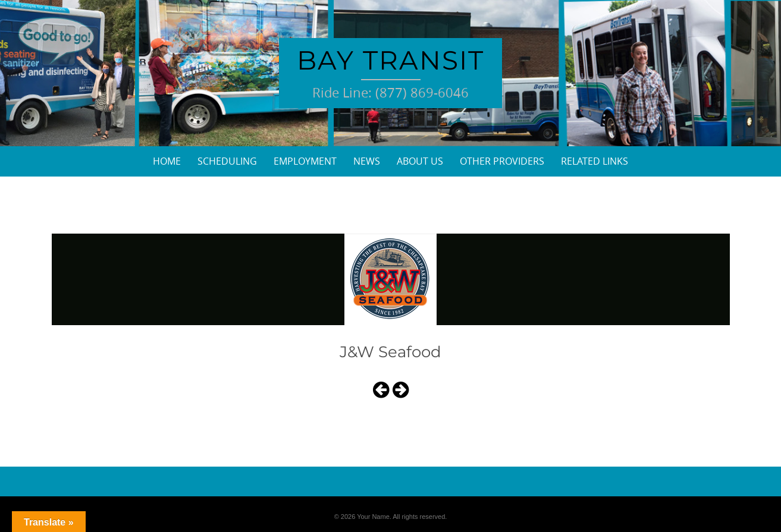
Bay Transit (391, 60)
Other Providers (502, 161)
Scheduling (227, 161)
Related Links (595, 161)
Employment (305, 161)
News (367, 161)
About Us (420, 161)
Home (167, 161)
